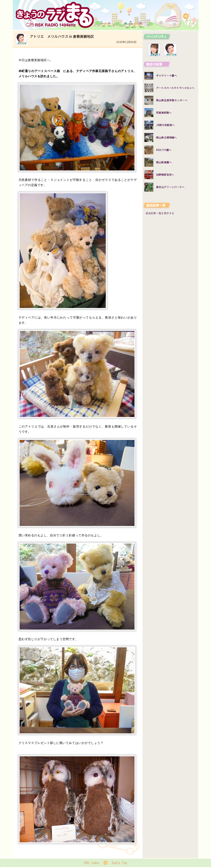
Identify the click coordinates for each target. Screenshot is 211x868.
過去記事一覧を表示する (160, 213)
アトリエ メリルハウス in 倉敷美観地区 (62, 36)
